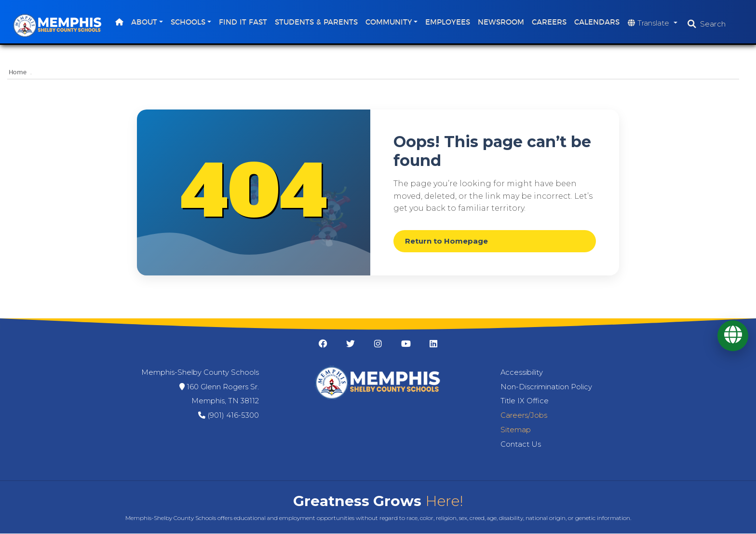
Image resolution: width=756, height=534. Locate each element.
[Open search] (707, 24)
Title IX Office (525, 401)
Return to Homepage (446, 242)
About (145, 22)
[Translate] (733, 336)
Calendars (598, 22)
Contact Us (521, 444)
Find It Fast (244, 22)
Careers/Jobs (524, 416)
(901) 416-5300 (233, 416)
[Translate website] (654, 23)
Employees (449, 22)
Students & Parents (317, 22)
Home (18, 72)
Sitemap (516, 430)
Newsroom (502, 22)
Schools (189, 22)
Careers (551, 22)
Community (390, 22)
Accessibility (522, 372)
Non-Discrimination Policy (546, 387)
